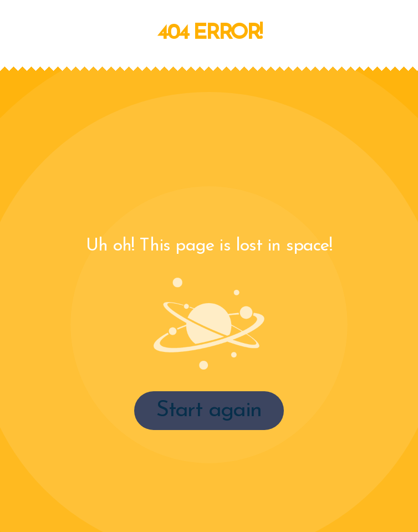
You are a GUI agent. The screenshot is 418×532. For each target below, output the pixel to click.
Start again (209, 411)
